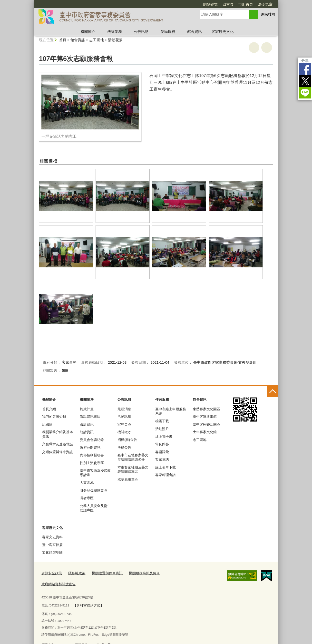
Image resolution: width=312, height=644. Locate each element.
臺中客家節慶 (52, 545)
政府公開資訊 (90, 448)
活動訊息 (124, 417)
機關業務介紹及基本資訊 (58, 434)
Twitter (305, 81)
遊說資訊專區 (90, 417)
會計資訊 (87, 424)
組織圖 (47, 424)
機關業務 (115, 32)
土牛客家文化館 (205, 432)
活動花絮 (115, 40)
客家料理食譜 (166, 475)
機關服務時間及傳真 (138, 573)
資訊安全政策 (51, 573)
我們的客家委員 (54, 417)
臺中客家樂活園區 (206, 424)
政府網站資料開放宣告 (175, 573)
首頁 (63, 40)
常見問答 (162, 444)
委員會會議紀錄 (92, 440)
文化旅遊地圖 (52, 552)
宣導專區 (124, 424)
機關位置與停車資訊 (103, 573)
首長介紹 (49, 409)
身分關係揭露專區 (94, 490)
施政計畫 (87, 409)
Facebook (305, 69)
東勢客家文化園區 (206, 409)
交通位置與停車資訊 (58, 452)
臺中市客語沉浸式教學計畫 (95, 473)
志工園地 (97, 40)
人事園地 (87, 483)
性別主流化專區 (92, 463)
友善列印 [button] (254, 48)
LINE (305, 93)
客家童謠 (162, 459)
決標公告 (124, 448)
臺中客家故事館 (205, 417)
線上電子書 (164, 437)
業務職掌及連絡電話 (58, 444)
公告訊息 (141, 32)
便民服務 (168, 32)
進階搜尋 (268, 14)
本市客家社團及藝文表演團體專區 (133, 469)
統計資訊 (87, 432)
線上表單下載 (166, 467)
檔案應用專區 (128, 479)
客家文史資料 (52, 537)
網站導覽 (210, 4)
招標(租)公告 (127, 440)
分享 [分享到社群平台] (305, 61)
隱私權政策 (75, 573)
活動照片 (162, 429)
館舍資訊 (195, 32)
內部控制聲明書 (92, 455)
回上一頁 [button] (267, 48)
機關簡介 (88, 32)
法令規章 (265, 4)
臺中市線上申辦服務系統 (171, 411)
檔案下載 (162, 421)
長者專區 (87, 498)
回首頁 (228, 4)
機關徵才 (124, 432)
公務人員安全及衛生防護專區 (95, 508)
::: (32, 2)
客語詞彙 (162, 452)
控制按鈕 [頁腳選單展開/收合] (273, 392)
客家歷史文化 (223, 32)
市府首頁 (246, 4)
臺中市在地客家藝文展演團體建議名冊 (133, 457)
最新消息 (124, 409)
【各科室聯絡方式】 (87, 593)
